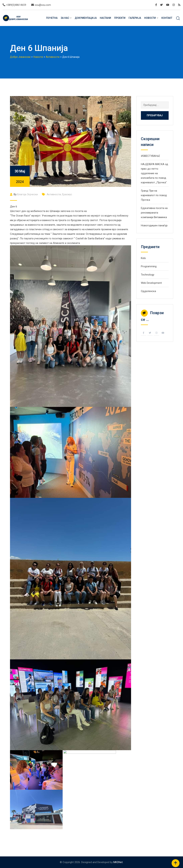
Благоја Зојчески (28, 194)
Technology (148, 275)
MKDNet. (118, 862)
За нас (65, 18)
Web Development (151, 283)
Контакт (167, 18)
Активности (54, 194)
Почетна (52, 18)
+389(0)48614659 (16, 5)
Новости (150, 18)
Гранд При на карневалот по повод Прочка (154, 195)
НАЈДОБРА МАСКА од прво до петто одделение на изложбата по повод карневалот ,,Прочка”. (154, 173)
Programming (149, 266)
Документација (86, 18)
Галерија (135, 18)
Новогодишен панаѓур (154, 225)
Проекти (120, 18)
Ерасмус (67, 194)
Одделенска (148, 291)
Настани (105, 18)
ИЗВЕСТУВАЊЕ (150, 156)
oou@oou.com (43, 5)
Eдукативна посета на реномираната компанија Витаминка (154, 213)
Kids (143, 258)
